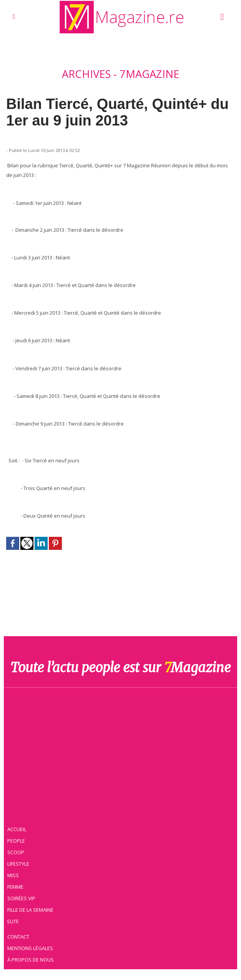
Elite (14, 921)
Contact (20, 936)
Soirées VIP (23, 898)
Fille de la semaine (32, 909)
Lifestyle (20, 863)
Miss (14, 874)
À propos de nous (32, 959)
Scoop (17, 851)
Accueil (18, 828)
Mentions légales (32, 947)
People (18, 840)
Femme (17, 886)
